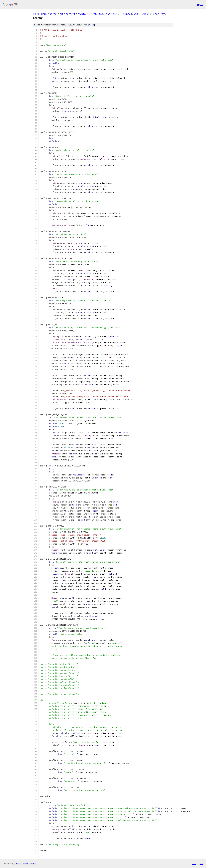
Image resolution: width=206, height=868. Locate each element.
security (160, 14)
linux (36, 14)
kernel (53, 14)
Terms (33, 864)
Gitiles (17, 864)
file (92, 25)
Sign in (200, 5)
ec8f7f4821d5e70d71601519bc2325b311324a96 (121, 14)
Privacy (25, 864)
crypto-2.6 (84, 14)
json (201, 864)
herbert (70, 14)
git (61, 14)
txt (194, 864)
